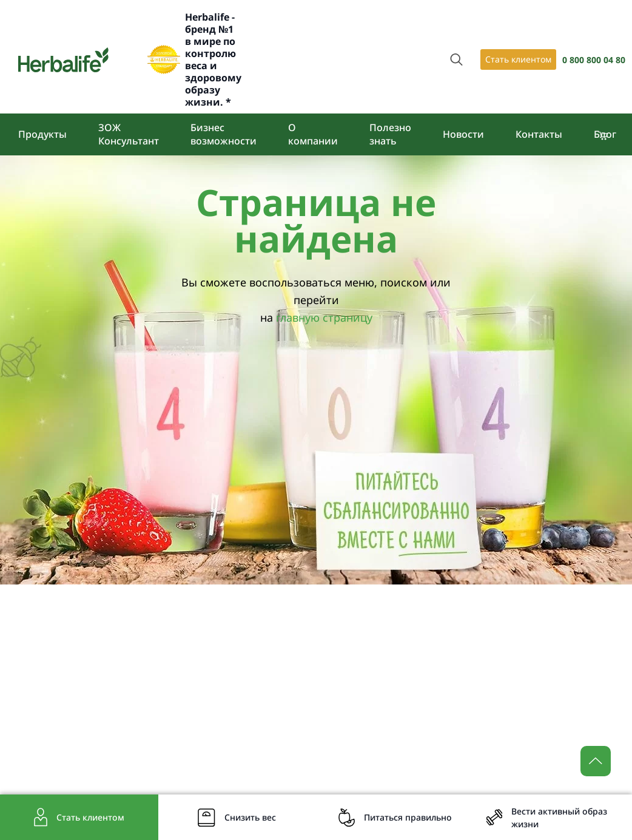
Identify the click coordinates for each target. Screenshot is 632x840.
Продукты (42, 134)
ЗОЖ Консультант (129, 134)
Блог (605, 134)
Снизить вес (250, 817)
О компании (313, 134)
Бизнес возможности (224, 134)
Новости (463, 134)
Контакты (539, 134)
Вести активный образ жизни (559, 818)
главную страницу (324, 317)
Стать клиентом (518, 59)
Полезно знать (390, 134)
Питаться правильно (408, 817)
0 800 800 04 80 (594, 60)
